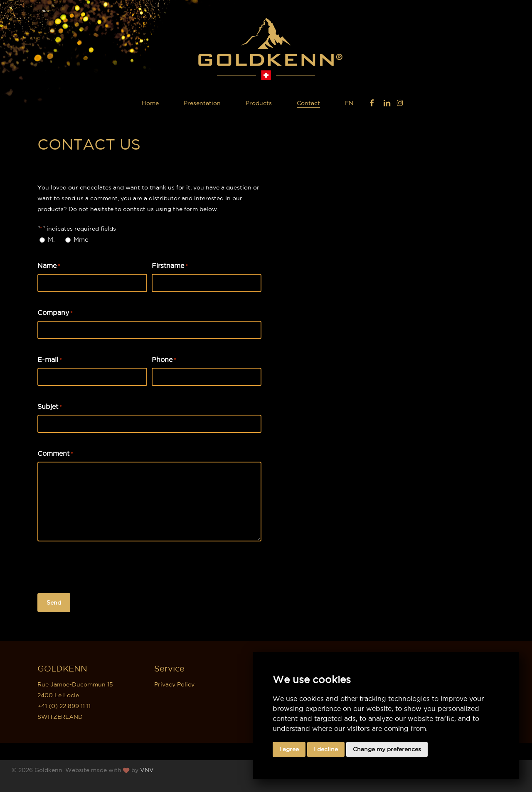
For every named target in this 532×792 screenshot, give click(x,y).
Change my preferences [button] (387, 749)
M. (51, 240)
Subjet (50, 407)
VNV (147, 770)
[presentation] (101, 568)
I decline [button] (326, 749)
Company (55, 313)
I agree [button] (289, 749)
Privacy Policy (174, 684)
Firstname (170, 266)
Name (49, 266)
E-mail (50, 360)
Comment (55, 454)
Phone (164, 360)
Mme (81, 240)
